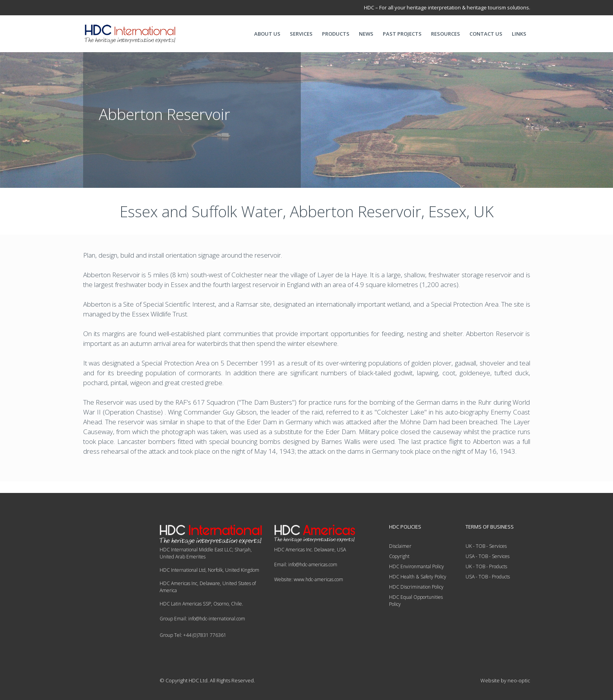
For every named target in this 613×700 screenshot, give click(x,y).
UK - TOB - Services (486, 546)
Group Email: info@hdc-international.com (202, 619)
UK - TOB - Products (486, 566)
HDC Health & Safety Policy (418, 577)
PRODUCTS (336, 34)
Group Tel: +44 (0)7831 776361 (193, 635)
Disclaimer (400, 546)
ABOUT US (267, 34)
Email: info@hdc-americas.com (306, 565)
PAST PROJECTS (402, 34)
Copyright (399, 556)
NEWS (366, 34)
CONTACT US (486, 34)
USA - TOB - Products (488, 577)
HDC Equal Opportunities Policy (416, 601)
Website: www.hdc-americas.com (309, 579)
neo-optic (519, 680)
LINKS (519, 34)
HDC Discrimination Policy (416, 587)
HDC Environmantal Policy (417, 566)
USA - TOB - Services (487, 556)
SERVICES (301, 34)
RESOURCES (446, 34)
